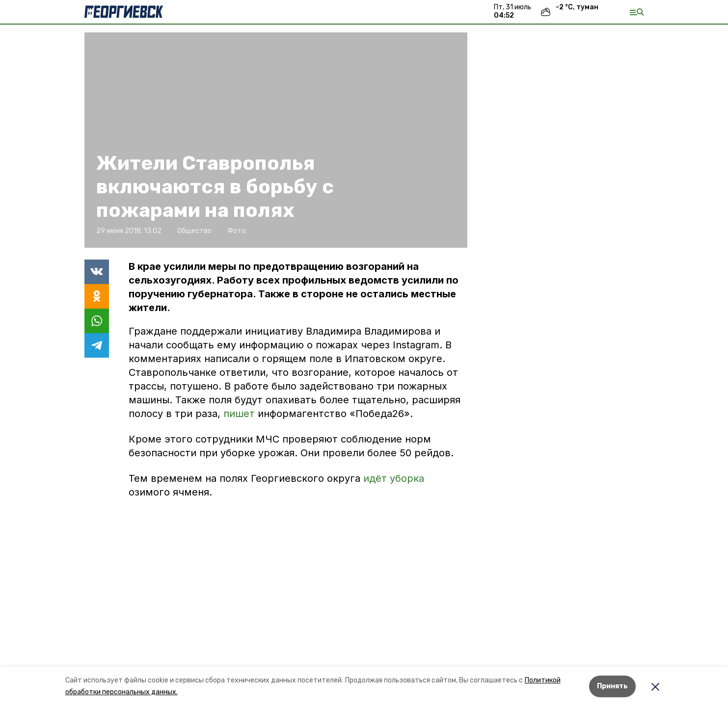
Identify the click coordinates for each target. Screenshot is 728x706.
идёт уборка (394, 478)
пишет (241, 414)
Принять (612, 686)
